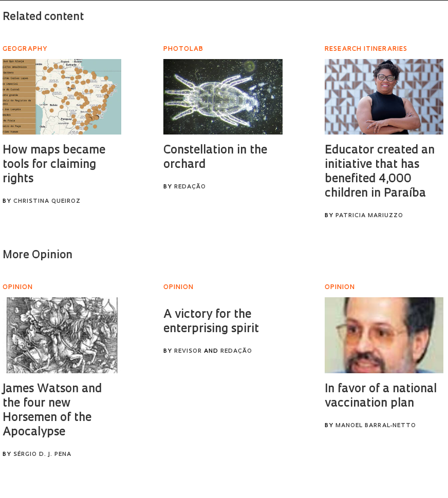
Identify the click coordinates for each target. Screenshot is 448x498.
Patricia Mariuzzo (369, 216)
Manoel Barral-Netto (376, 426)
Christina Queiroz (47, 202)
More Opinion (38, 255)
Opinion (18, 288)
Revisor (188, 351)
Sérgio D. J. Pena (42, 455)
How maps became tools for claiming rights (54, 165)
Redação (190, 187)
